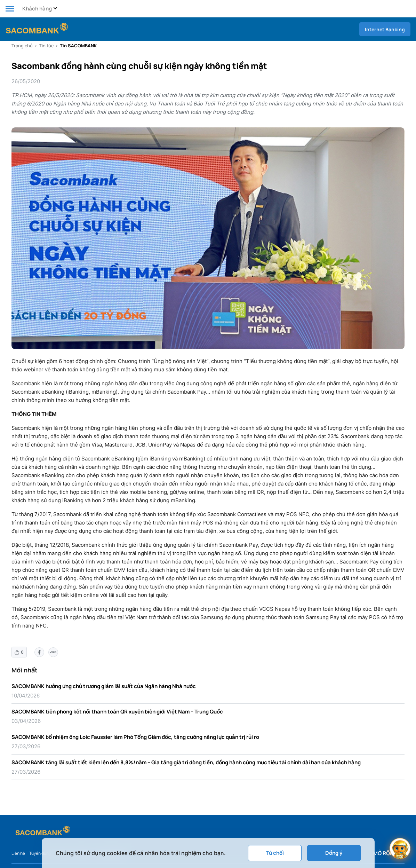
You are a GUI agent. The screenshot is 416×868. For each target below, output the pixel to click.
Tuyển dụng (40, 853)
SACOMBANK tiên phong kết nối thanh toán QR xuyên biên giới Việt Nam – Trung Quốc (117, 712)
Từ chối (275, 853)
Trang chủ (22, 46)
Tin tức (46, 46)
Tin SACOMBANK (78, 46)
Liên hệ (18, 853)
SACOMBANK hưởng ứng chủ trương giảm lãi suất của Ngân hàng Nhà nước (104, 686)
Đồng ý (334, 853)
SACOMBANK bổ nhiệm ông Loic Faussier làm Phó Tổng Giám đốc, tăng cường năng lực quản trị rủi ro (135, 737)
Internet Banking (385, 29)
